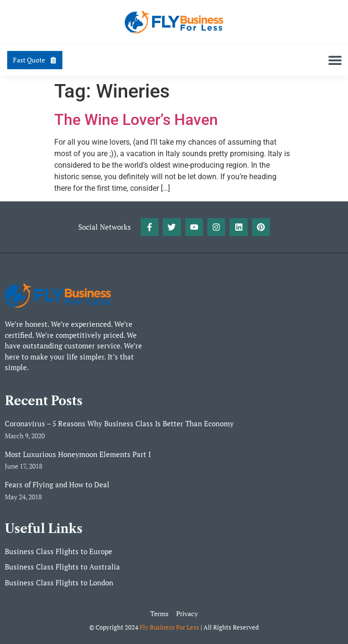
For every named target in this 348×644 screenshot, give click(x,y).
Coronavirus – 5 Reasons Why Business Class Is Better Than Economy (119, 423)
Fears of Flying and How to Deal (57, 484)
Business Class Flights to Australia (62, 567)
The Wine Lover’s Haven (136, 120)
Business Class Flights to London (59, 582)
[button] (335, 60)
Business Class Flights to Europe (59, 551)
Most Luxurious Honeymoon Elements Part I (78, 454)
